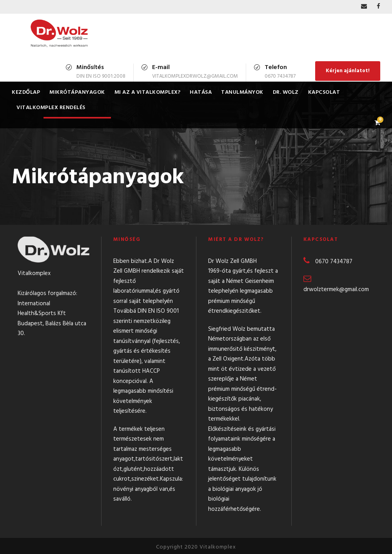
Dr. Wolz (286, 92)
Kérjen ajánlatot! (348, 71)
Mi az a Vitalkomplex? (148, 92)
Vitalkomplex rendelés (51, 108)
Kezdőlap (26, 92)
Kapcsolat (324, 92)
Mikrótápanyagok (77, 92)
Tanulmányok (242, 92)
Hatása (201, 92)
